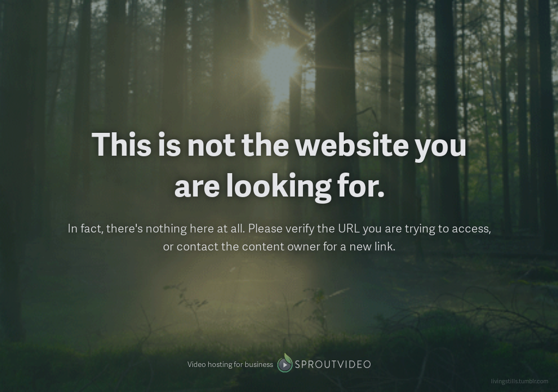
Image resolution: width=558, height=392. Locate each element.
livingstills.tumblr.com (520, 381)
